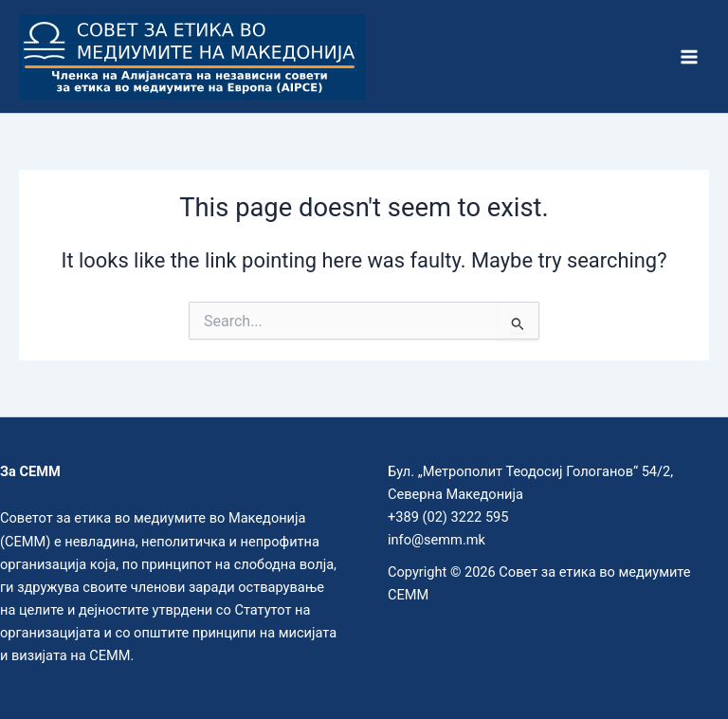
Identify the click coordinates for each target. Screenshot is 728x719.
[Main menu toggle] (689, 57)
